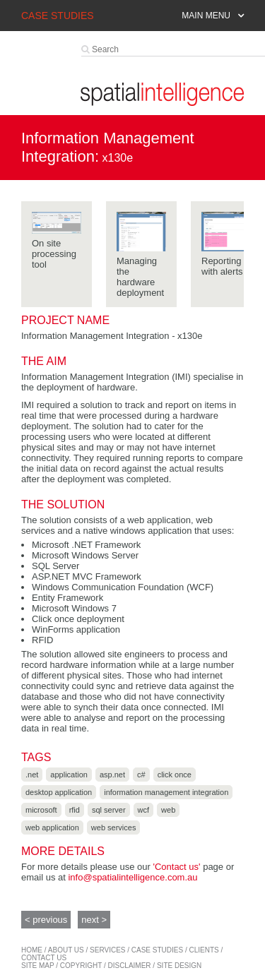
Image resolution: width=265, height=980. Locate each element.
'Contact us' (176, 867)
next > (94, 920)
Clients (204, 950)
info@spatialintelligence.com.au (132, 877)
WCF (144, 810)
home (32, 950)
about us (66, 950)
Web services (114, 827)
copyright (81, 966)
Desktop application (59, 792)
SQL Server (109, 810)
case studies (157, 950)
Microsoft (41, 810)
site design (179, 966)
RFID (75, 810)
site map (38, 966)
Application (69, 775)
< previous (46, 920)
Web (168, 810)
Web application (52, 827)
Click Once (175, 775)
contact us (44, 958)
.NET (32, 775)
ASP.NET (112, 775)
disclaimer (129, 966)
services (107, 950)
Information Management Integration (166, 792)
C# (141, 775)
